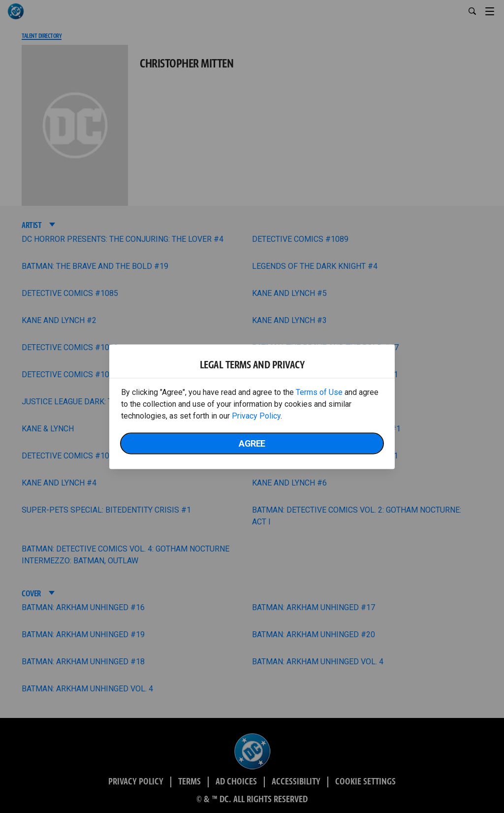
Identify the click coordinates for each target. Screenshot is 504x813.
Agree (252, 443)
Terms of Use (319, 392)
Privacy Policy (256, 415)
